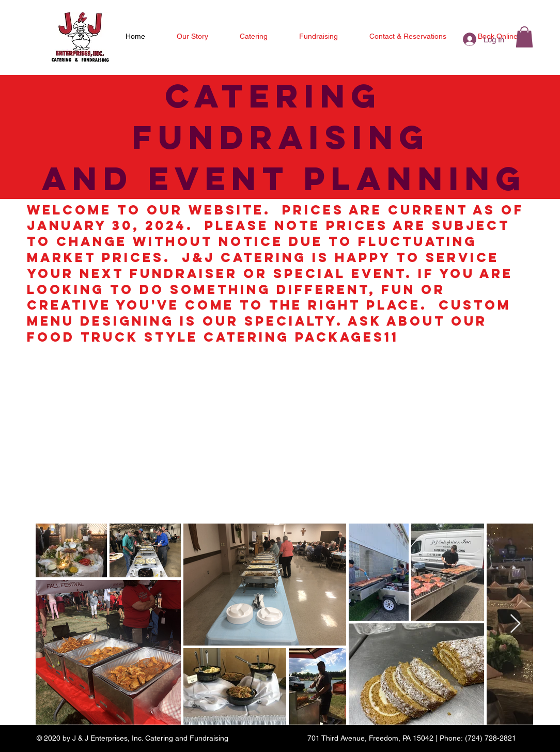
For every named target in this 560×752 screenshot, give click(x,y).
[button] (524, 37)
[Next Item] (515, 624)
